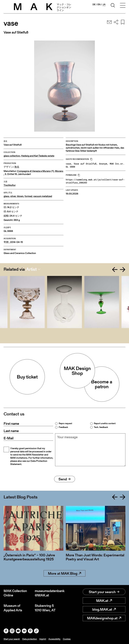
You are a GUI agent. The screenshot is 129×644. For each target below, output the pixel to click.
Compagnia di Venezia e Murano (34, 171)
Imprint (43, 639)
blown (20, 196)
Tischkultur (10, 185)
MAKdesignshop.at (104, 618)
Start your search (104, 592)
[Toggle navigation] (123, 6)
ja (104, 4)
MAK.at (104, 601)
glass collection (12, 156)
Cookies (67, 639)
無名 (17, 167)
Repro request (65, 423)
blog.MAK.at (104, 609)
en (99, 4)
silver (13, 196)
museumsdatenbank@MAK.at (50, 593)
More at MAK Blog (64, 573)
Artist (31, 269)
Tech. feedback (101, 427)
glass (6, 196)
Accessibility (54, 639)
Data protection (30, 639)
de (94, 4)
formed (28, 196)
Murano (59, 171)
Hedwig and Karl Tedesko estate (38, 156)
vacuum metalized (43, 196)
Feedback (63, 427)
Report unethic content (105, 423)
